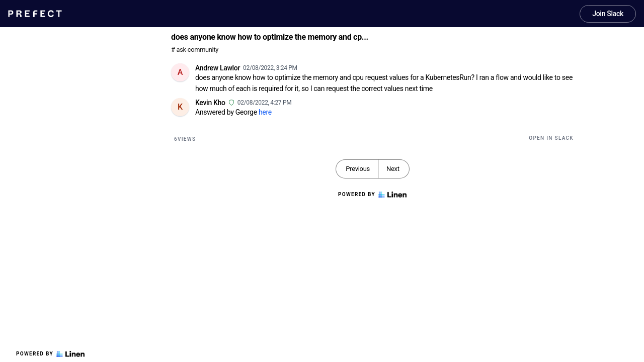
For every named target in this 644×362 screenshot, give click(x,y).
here (265, 112)
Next (393, 169)
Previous (358, 169)
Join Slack (608, 14)
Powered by (50, 354)
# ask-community (195, 50)
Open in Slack (551, 138)
